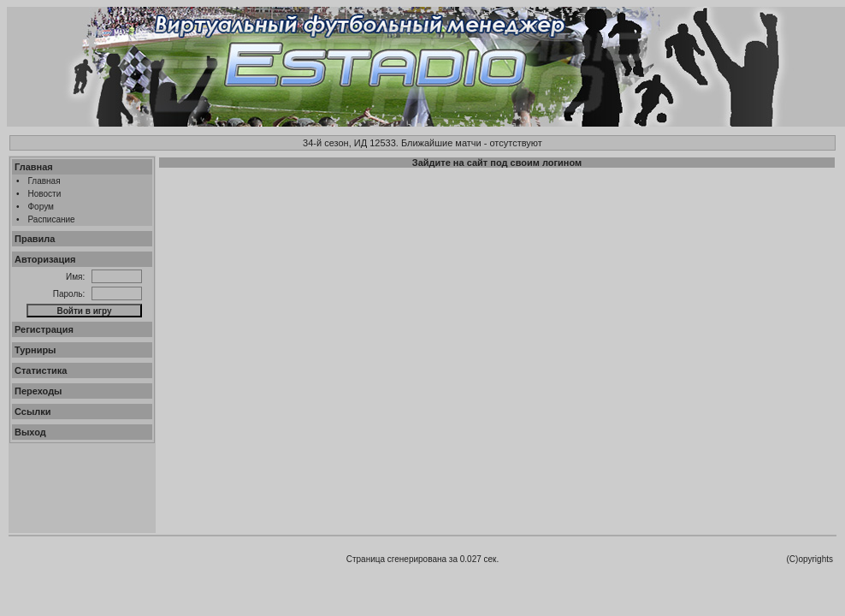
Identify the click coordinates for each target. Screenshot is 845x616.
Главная (34, 167)
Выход (30, 432)
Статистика (41, 370)
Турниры (35, 350)
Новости (45, 194)
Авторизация (45, 259)
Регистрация (44, 329)
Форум (41, 207)
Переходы (38, 391)
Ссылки (33, 412)
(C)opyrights (810, 559)
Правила (35, 239)
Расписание (52, 219)
